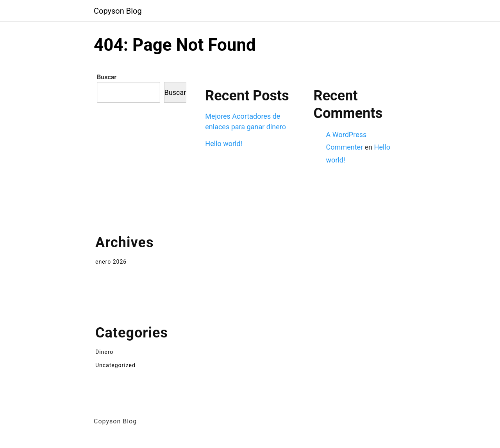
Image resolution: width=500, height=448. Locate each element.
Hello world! (224, 144)
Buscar (107, 77)
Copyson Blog (118, 11)
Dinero (104, 352)
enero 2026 (111, 262)
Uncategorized (115, 365)
